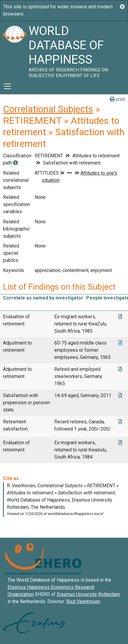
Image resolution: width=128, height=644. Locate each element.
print (117, 99)
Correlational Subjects (48, 109)
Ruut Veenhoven (83, 601)
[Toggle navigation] (7, 86)
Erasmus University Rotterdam (88, 594)
